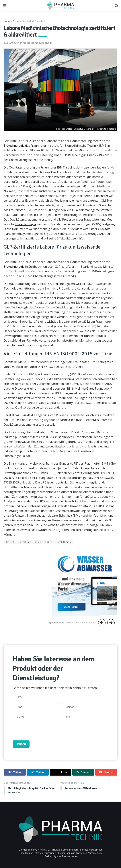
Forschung (25, 542)
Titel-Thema (64, 542)
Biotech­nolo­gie (14, 146)
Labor (49, 542)
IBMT (38, 542)
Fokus (16, 21)
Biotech (10, 542)
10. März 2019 (11, 43)
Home (7, 21)
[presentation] (40, 730)
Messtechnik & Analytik (34, 21)
